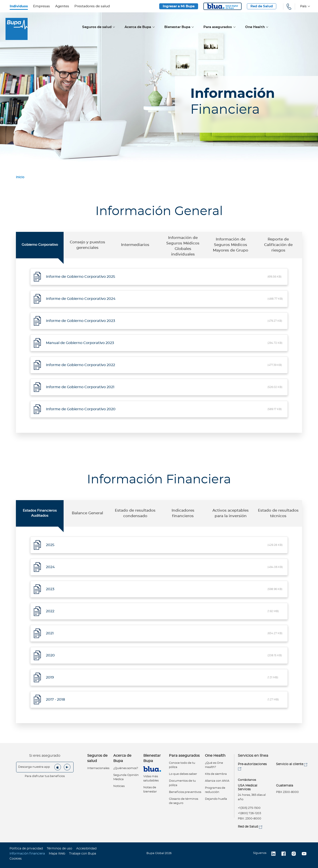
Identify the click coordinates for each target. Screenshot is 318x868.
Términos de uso (60, 849)
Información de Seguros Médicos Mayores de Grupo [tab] (231, 245)
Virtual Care (152, 769)
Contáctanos (247, 780)
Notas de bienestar (150, 790)
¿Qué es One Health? (214, 765)
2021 (50, 633)
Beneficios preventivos (185, 792)
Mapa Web (57, 854)
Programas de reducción (215, 790)
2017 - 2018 (55, 700)
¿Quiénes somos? (126, 768)
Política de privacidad (26, 849)
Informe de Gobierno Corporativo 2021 (80, 387)
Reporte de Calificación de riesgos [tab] (278, 245)
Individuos (19, 6)
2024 (50, 567)
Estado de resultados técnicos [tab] (278, 513)
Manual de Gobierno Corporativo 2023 (80, 343)
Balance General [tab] (87, 513)
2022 (50, 611)
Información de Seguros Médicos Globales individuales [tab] (183, 246)
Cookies (16, 859)
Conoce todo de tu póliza (182, 765)
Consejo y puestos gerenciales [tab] (87, 245)
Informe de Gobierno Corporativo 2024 (81, 299)
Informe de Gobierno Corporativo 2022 (80, 365)
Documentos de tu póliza (182, 783)
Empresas (42, 6)
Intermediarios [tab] (135, 245)
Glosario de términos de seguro (184, 801)
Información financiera (27, 854)
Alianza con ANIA (217, 781)
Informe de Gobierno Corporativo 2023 (80, 321)
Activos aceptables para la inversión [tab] (231, 513)
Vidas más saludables (151, 779)
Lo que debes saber (183, 774)
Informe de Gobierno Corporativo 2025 (80, 277)
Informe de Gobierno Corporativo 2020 (81, 409)
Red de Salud (262, 6)
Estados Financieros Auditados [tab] (40, 513)
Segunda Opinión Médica (126, 777)
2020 (50, 655)
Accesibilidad (86, 849)
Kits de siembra (216, 774)
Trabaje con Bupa (83, 854)
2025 (50, 545)
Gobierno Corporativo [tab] (40, 245)
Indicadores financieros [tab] (183, 513)
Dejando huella (216, 799)
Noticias (119, 786)
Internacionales (98, 768)
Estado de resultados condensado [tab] (135, 513)
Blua (222, 6)
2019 (50, 677)
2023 (50, 589)
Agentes (62, 6)
